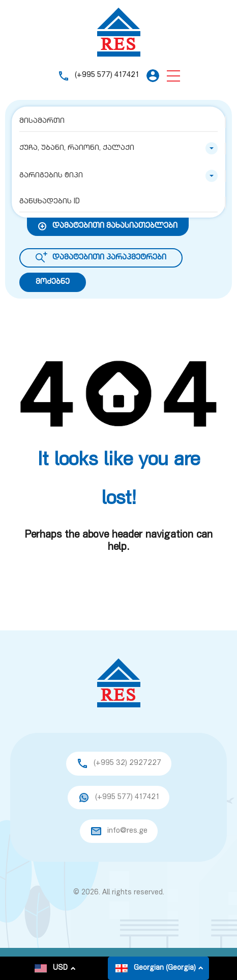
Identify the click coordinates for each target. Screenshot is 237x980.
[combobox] (118, 148)
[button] (173, 76)
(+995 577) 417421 (107, 75)
